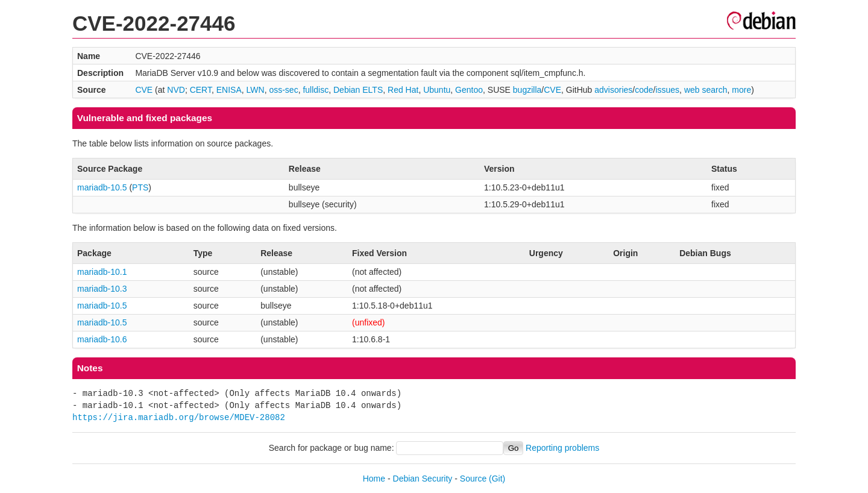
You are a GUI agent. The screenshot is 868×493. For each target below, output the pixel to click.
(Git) (497, 479)
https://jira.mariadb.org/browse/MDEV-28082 (179, 417)
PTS (140, 187)
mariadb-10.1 (102, 272)
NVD (176, 90)
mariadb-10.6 (102, 339)
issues (667, 90)
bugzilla (527, 90)
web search (706, 90)
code (644, 90)
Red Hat (403, 90)
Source (473, 479)
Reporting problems (562, 448)
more (741, 90)
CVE (144, 90)
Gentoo (469, 90)
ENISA (229, 90)
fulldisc (316, 90)
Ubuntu (437, 90)
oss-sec (283, 90)
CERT (201, 90)
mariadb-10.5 (102, 187)
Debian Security (423, 479)
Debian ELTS (358, 90)
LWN (256, 90)
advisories (613, 90)
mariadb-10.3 (102, 289)
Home (374, 479)
